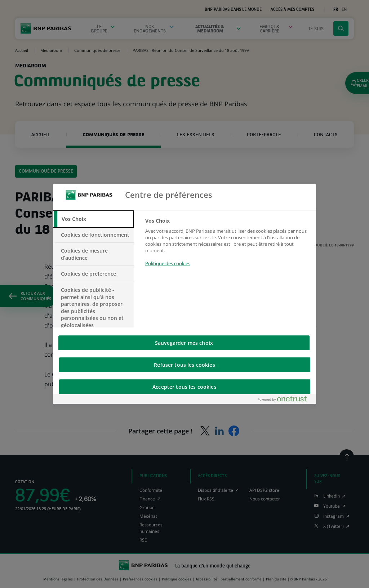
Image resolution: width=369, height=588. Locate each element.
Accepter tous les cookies (184, 387)
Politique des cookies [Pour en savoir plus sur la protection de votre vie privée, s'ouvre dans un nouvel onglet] (168, 263)
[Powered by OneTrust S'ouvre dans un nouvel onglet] (285, 400)
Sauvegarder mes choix (184, 343)
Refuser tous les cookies (184, 365)
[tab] (93, 219)
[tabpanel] (228, 246)
